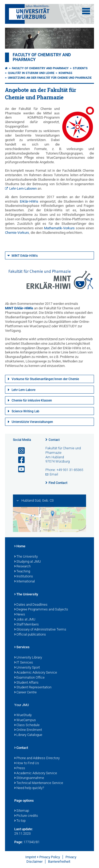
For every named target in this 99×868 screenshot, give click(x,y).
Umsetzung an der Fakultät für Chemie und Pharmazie (50, 78)
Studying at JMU (28, 562)
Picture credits (26, 816)
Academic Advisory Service (36, 673)
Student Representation (33, 688)
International (25, 582)
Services (22, 647)
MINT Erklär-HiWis (25, 256)
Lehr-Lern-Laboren (23, 188)
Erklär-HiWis (29, 201)
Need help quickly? (29, 788)
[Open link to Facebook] (19, 460)
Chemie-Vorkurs (17, 233)
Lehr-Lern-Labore (23, 390)
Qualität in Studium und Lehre (31, 73)
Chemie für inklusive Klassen (32, 400)
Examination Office (29, 678)
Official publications (30, 635)
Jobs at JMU (25, 620)
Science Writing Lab (25, 411)
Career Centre (25, 693)
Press (20, 768)
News (20, 615)
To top (20, 821)
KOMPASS (65, 73)
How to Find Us (27, 763)
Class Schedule (27, 725)
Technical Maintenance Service (39, 783)
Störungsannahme (29, 778)
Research (22, 567)
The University (26, 557)
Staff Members (27, 625)
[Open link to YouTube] (19, 469)
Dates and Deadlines (31, 605)
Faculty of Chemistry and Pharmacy (40, 68)
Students (80, 68)
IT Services (24, 663)
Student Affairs (26, 683)
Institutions (24, 577)
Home (20, 547)
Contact (54, 440)
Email (54, 474)
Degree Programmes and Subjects (41, 610)
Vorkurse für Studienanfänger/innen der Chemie (45, 379)
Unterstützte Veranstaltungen (32, 422)
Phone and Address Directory (37, 758)
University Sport (27, 668)
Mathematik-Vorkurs (59, 228)
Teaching (22, 572)
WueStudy (23, 715)
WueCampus (25, 720)
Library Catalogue (28, 735)
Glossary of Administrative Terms (40, 630)
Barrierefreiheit (59, 862)
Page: (18, 842)
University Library (28, 658)
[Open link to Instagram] (19, 451)
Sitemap (22, 811)
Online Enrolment (28, 730)
